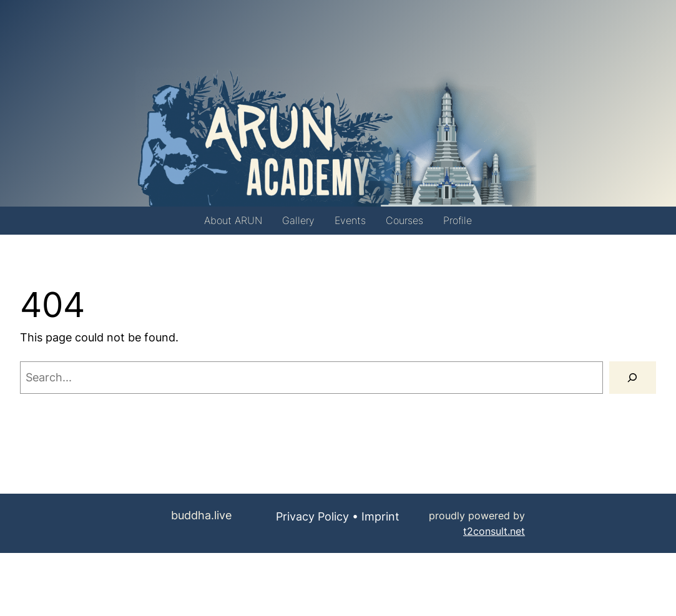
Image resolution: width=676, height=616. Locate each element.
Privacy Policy (312, 516)
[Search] (633, 378)
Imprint (380, 516)
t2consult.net (494, 531)
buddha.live (201, 515)
